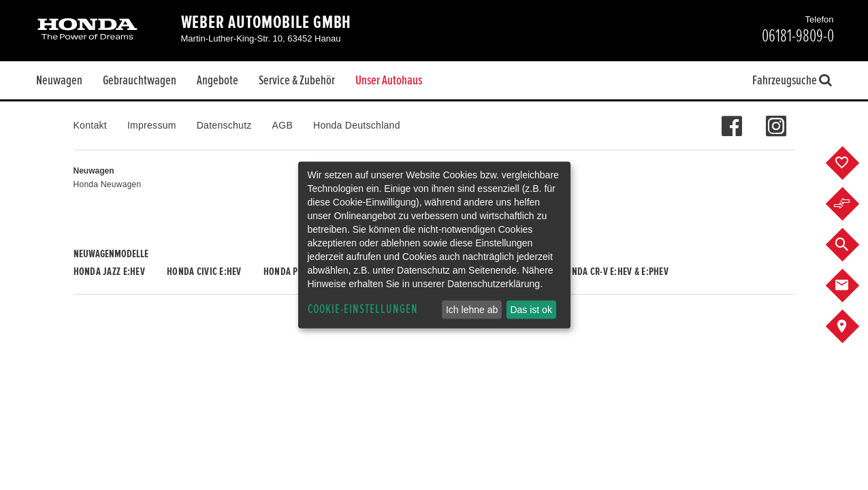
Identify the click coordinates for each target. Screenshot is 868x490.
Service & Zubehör (297, 80)
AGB (283, 125)
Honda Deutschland (357, 125)
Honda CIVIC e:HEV (204, 272)
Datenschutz (224, 125)
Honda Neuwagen (108, 184)
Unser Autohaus (389, 80)
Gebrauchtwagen (140, 80)
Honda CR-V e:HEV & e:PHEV (614, 272)
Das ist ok (531, 310)
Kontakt (90, 125)
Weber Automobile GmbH (267, 22)
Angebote (218, 80)
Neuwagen (59, 80)
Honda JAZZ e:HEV (109, 272)
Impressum (152, 125)
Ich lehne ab (472, 310)
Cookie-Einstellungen (363, 309)
